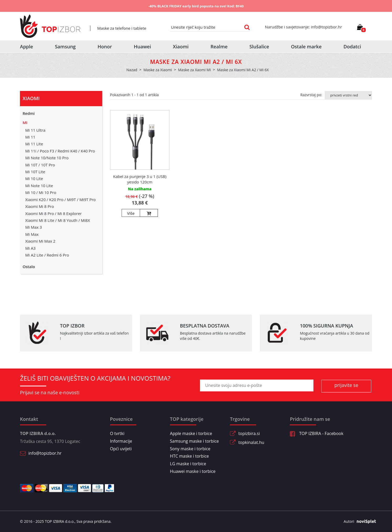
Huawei (142, 47)
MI (25, 122)
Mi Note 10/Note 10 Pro (47, 158)
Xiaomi (181, 47)
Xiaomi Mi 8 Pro (40, 206)
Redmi (29, 113)
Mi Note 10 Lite (39, 186)
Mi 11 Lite (34, 144)
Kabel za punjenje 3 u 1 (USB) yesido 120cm (140, 179)
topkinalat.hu (251, 442)
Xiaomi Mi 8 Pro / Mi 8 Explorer (53, 213)
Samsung (65, 47)
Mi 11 (30, 137)
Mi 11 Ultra (35, 130)
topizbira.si (249, 433)
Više (131, 213)
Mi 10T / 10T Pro (40, 165)
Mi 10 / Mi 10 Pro (41, 192)
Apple (27, 47)
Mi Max (32, 234)
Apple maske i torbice (191, 433)
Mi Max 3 (33, 227)
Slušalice (259, 47)
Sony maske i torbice (190, 449)
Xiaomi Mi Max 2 (40, 241)
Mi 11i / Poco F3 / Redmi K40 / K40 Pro (60, 151)
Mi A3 (30, 248)
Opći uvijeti (121, 449)
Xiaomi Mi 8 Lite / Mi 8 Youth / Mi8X (58, 220)
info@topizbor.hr (45, 453)
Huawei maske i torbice (193, 471)
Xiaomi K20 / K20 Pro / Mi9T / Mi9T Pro (60, 199)
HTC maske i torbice (189, 456)
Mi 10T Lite (35, 172)
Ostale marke (306, 47)
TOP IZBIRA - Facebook (316, 433)
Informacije (121, 441)
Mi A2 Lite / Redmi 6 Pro (47, 255)
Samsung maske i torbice (194, 441)
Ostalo (29, 267)
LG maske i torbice (188, 464)
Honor (105, 47)
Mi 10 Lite (34, 178)
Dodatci (352, 47)
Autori (358, 521)
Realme (219, 47)
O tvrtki (117, 433)
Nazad (132, 70)
